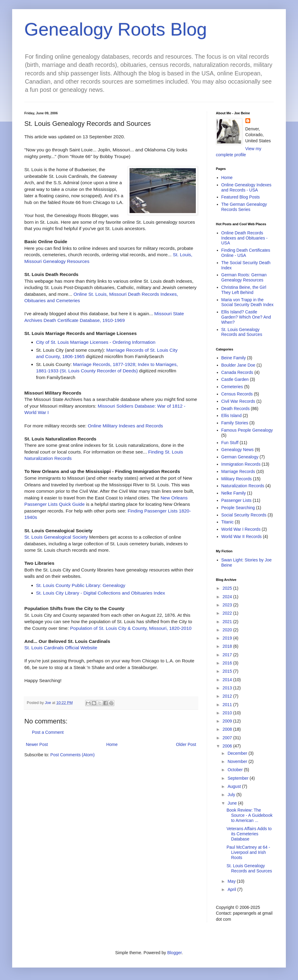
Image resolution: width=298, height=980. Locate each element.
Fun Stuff (230, 443)
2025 (228, 588)
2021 (228, 622)
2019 (228, 638)
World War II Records (242, 537)
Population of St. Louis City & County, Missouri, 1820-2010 (131, 628)
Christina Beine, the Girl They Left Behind (244, 290)
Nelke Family (234, 493)
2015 (228, 671)
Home (112, 744)
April (232, 889)
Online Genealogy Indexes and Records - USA (246, 187)
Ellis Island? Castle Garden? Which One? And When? (246, 317)
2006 (228, 746)
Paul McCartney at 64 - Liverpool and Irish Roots (248, 852)
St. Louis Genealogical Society (56, 537)
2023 (228, 605)
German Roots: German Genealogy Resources (244, 277)
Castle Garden (235, 379)
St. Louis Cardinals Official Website (61, 648)
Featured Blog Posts (241, 197)
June (233, 803)
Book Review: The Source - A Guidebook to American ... (249, 815)
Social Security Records (244, 515)
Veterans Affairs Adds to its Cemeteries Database (249, 834)
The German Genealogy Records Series (244, 207)
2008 (228, 729)
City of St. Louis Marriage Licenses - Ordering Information (96, 342)
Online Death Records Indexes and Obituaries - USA (245, 238)
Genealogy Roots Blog (116, 29)
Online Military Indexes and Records (125, 426)
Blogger (174, 953)
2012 (228, 696)
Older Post (186, 744)
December (238, 753)
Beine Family (234, 358)
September (238, 778)
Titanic (228, 522)
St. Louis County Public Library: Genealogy (81, 585)
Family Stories (235, 423)
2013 (228, 688)
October (236, 770)
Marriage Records (238, 471)
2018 (228, 646)
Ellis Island (232, 416)
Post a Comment (48, 732)
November (238, 761)
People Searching (238, 508)
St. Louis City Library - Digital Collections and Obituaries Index (101, 593)
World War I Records (241, 529)
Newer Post (37, 744)
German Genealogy (240, 457)
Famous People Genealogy (247, 430)
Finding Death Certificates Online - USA (246, 253)
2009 (228, 721)
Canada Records (237, 372)
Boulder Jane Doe (238, 365)
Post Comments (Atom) (73, 755)
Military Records (237, 479)
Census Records (237, 394)
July (232, 795)
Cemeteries (232, 387)
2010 (228, 713)
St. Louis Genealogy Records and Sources (242, 332)
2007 (228, 738)
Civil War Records (238, 401)
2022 (228, 613)
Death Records (236, 409)
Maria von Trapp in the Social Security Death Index (248, 302)
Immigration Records (241, 464)
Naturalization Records (243, 486)
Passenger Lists (237, 500)
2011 (228, 705)
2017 (228, 655)
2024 (228, 597)
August (235, 786)
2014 (228, 680)
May (232, 881)
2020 (228, 630)
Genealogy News (238, 450)
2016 (228, 663)
